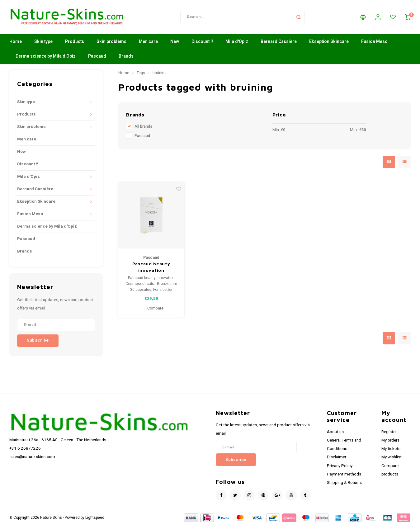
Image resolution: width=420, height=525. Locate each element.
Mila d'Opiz (237, 42)
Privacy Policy (340, 466)
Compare (155, 308)
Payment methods (344, 474)
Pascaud (97, 57)
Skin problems (111, 42)
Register (389, 432)
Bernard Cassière (279, 42)
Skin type (43, 42)
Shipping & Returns (344, 483)
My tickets (391, 449)
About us (335, 432)
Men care (148, 42)
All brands (143, 126)
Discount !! (202, 42)
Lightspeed (95, 518)
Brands (126, 57)
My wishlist (392, 457)
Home (16, 42)
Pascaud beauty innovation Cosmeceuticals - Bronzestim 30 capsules (151, 267)
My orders (390, 440)
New (175, 42)
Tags (141, 73)
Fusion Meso (374, 42)
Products (75, 42)
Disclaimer (337, 457)
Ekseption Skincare (329, 42)
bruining (160, 73)
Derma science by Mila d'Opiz (46, 57)
